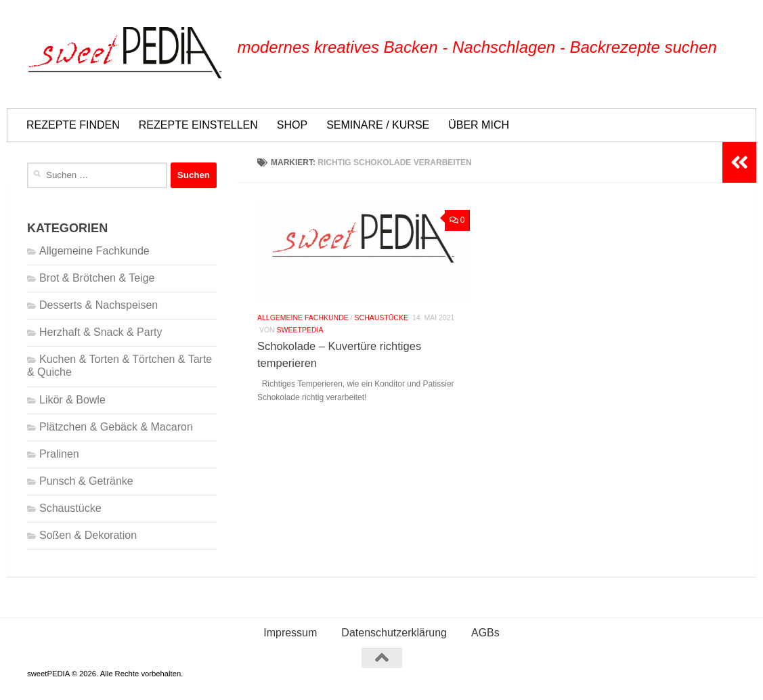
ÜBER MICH (479, 125)
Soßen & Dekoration (88, 535)
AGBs (485, 633)
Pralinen (59, 454)
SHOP (292, 125)
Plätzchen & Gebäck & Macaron (116, 427)
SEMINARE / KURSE (378, 125)
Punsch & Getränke (86, 481)
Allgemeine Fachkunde (303, 318)
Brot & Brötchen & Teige (97, 278)
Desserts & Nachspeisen (99, 305)
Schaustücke (381, 318)
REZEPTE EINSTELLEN (198, 125)
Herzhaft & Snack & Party (101, 332)
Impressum (290, 633)
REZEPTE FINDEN (73, 125)
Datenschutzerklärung (394, 633)
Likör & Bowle (72, 400)
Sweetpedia (300, 330)
